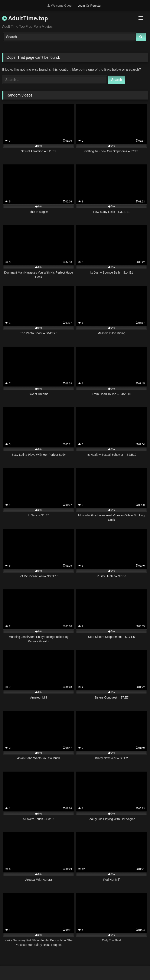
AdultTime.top (25, 18)
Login (81, 6)
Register (96, 6)
